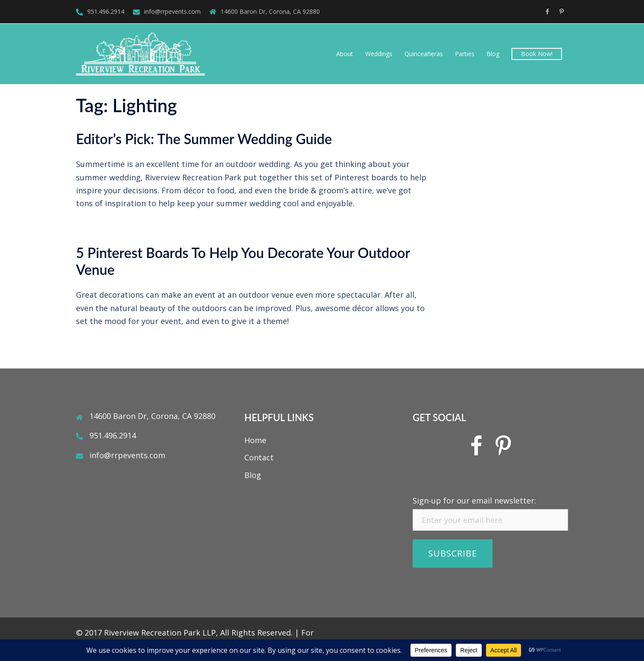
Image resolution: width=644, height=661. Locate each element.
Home (255, 440)
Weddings (379, 54)
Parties (465, 54)
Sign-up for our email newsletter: (474, 500)
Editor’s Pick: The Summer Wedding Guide (204, 139)
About (345, 54)
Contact (259, 457)
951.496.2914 (106, 11)
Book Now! (537, 54)
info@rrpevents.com (172, 11)
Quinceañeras (424, 54)
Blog (493, 54)
